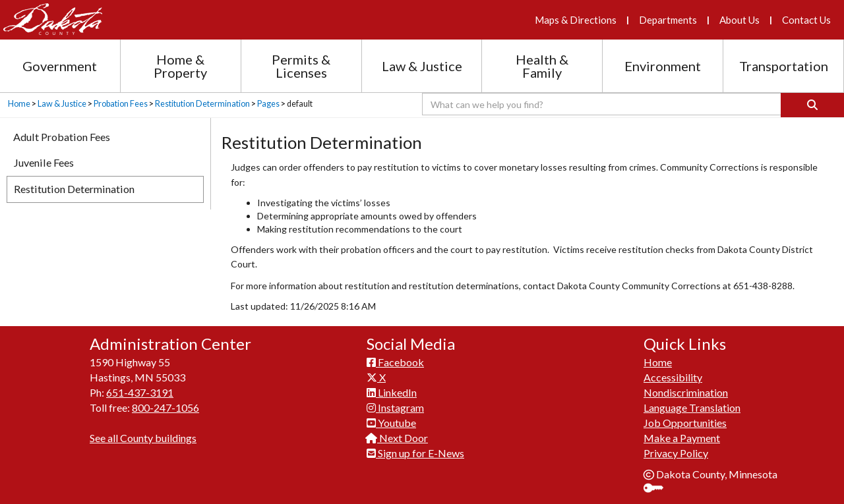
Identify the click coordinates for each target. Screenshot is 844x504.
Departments (668, 20)
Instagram (395, 407)
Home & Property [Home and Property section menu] (180, 66)
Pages (268, 104)
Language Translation (692, 407)
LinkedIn (392, 392)
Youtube (391, 423)
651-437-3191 (140, 392)
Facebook (395, 362)
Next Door (397, 438)
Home (19, 104)
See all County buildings (143, 438)
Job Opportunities (685, 423)
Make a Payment (682, 438)
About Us (739, 20)
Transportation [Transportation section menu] (784, 66)
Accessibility (673, 377)
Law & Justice (62, 104)
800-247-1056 (166, 407)
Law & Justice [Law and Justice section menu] (422, 66)
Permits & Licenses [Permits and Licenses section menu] (301, 66)
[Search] (812, 105)
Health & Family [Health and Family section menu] (542, 66)
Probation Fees (121, 104)
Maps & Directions (576, 20)
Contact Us (806, 20)
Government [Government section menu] (60, 66)
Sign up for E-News (415, 453)
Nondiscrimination (686, 392)
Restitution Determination (202, 104)
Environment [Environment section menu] (663, 66)
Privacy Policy (676, 453)
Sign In (658, 489)
